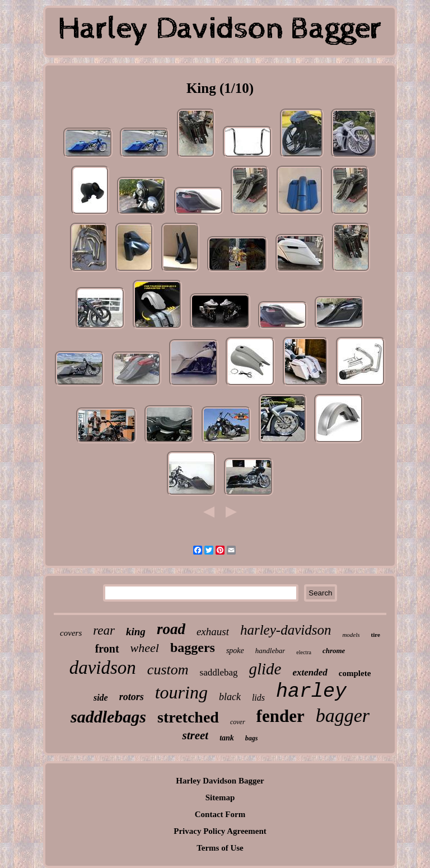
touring (181, 692)
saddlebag (219, 672)
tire (376, 635)
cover (238, 722)
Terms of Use (220, 848)
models (351, 635)
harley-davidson (286, 630)
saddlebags (108, 717)
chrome (334, 651)
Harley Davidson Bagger (220, 781)
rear (104, 630)
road (171, 629)
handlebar (270, 651)
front (107, 649)
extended (310, 672)
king (136, 632)
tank (227, 738)
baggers (193, 648)
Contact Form (220, 814)
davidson (103, 668)
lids (258, 698)
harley (311, 692)
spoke (235, 651)
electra (304, 652)
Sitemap (220, 797)
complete (355, 673)
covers (71, 633)
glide (265, 669)
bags (252, 738)
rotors (132, 697)
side (101, 698)
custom (168, 670)
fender (281, 716)
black (230, 697)
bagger (343, 715)
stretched (188, 717)
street (195, 735)
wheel (145, 648)
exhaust (213, 632)
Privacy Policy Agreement (220, 831)
